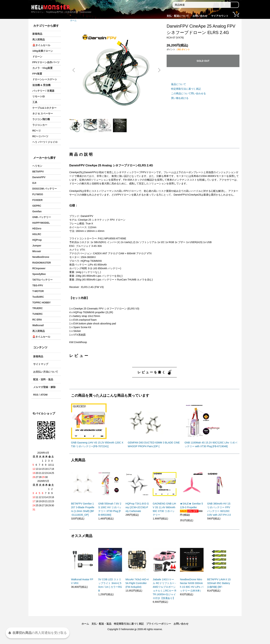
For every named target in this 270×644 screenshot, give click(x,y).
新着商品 (37, 34)
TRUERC (37, 308)
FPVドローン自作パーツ (46, 62)
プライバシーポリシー (159, 628)
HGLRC (37, 234)
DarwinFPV (39, 177)
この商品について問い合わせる (188, 93)
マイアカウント (220, 16)
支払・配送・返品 (101, 628)
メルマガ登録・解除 (44, 387)
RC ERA (37, 320)
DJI (34, 183)
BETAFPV (38, 172)
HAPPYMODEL (41, 223)
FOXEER (37, 200)
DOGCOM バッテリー (45, 189)
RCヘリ (37, 131)
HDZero (37, 228)
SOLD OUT (203, 61)
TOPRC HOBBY (41, 303)
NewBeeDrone (41, 257)
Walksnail (38, 325)
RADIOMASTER (42, 263)
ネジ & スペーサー (43, 114)
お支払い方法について (46, 372)
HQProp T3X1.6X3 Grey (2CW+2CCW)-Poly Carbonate (137, 511)
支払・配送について (178, 16)
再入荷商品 (39, 40)
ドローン (37, 57)
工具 (35, 102)
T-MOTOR (38, 291)
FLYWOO (38, 194)
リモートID (39, 96)
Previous (75, 70)
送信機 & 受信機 (41, 85)
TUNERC (37, 314)
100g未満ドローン (43, 51)
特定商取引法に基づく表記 (186, 89)
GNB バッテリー (42, 217)
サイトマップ (41, 364)
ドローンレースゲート (45, 79)
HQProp (37, 240)
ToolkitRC (38, 297)
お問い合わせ (200, 16)
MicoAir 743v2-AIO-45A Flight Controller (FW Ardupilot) (137, 587)
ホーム (73, 20)
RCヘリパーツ (40, 136)
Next (158, 70)
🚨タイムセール (41, 45)
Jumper (37, 246)
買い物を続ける (180, 98)
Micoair (37, 251)
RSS (36, 395)
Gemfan (37, 211)
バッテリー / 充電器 (43, 91)
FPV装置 (37, 74)
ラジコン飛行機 (41, 119)
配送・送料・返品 (43, 379)
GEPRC (37, 206)
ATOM (44, 395)
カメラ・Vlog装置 (42, 68)
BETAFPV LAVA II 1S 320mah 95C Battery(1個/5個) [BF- (219, 587)
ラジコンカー (40, 125)
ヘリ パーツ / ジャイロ (45, 142)
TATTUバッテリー (42, 280)
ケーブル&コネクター (44, 108)
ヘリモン (37, 166)
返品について (179, 84)
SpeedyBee (39, 274)
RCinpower (39, 268)
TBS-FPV (38, 285)
